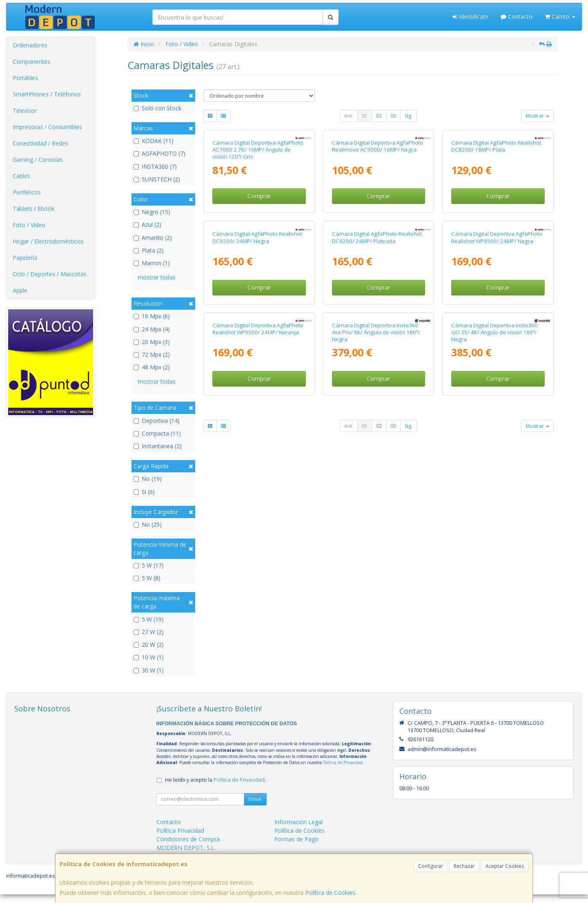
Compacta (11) (157, 433)
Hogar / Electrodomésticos (48, 241)
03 (393, 116)
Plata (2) (149, 250)
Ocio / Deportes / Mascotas (50, 274)
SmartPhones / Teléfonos (47, 94)
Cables (21, 176)
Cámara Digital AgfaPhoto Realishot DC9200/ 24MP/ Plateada (377, 410)
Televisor (25, 111)
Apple (20, 290)
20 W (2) (149, 645)
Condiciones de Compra (188, 848)
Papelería (25, 258)
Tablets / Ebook (33, 209)
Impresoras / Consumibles (47, 127)
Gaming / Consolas (38, 160)
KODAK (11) (154, 141)
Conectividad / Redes (40, 143)
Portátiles (25, 78)
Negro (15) (152, 212)
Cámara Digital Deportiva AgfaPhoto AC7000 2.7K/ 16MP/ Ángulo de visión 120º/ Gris (258, 236)
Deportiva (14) (157, 421)
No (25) (148, 524)
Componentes (31, 61)
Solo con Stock (157, 108)
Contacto (517, 17)
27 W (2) (149, 632)
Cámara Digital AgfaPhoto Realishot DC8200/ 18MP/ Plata (496, 232)
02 (379, 116)
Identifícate (470, 17)
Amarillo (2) (153, 238)
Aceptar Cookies (505, 866)
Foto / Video (29, 225)
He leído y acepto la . (215, 788)
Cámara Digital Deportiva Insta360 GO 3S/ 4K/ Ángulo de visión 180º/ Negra (494, 591)
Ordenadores (30, 45)
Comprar (259, 283)
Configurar (431, 866)
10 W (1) (149, 657)
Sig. (409, 116)
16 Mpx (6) (152, 316)
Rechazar (464, 866)
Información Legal (298, 830)
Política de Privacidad (343, 771)
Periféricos (27, 192)
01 (365, 116)
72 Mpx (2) (152, 354)
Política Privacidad (180, 839)
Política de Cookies (330, 893)
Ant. (349, 116)
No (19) (148, 479)
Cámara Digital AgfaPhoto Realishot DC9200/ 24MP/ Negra (257, 410)
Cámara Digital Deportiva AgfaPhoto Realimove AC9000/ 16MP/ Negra (378, 232)
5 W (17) (149, 565)
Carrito (560, 17)
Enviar (255, 808)
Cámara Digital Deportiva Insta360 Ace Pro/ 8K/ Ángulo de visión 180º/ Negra (376, 591)
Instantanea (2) (158, 446)
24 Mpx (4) (152, 329)
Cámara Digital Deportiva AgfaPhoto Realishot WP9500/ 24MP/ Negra (497, 410)
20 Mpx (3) (152, 342)
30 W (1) (149, 670)
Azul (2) (147, 225)
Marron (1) (152, 263)
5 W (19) (149, 619)
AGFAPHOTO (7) (159, 153)
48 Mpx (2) (152, 367)
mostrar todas (157, 277)
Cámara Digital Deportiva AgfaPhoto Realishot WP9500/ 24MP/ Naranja (258, 587)
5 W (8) (147, 578)
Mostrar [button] (537, 116)
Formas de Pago (296, 848)
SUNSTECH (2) (157, 179)
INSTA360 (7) (155, 167)
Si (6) (144, 492)
